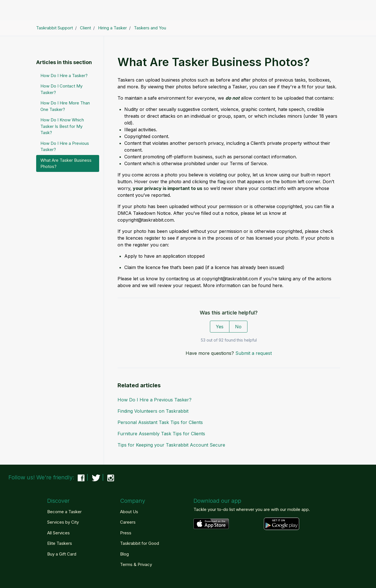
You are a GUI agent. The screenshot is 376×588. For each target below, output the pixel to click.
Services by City (63, 522)
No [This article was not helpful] (238, 327)
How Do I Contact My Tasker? (61, 89)
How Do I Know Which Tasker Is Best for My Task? (62, 126)
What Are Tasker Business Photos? (66, 163)
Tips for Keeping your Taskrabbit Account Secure (171, 445)
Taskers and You (150, 28)
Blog (124, 554)
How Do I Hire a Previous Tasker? (155, 400)
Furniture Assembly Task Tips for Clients (161, 434)
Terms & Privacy (136, 564)
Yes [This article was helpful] (220, 327)
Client (85, 28)
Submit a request (254, 353)
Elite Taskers (60, 543)
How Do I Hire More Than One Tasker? (65, 106)
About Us (129, 512)
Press (126, 533)
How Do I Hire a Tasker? (64, 76)
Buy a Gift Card (62, 554)
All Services (58, 533)
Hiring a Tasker (112, 28)
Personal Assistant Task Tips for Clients (160, 422)
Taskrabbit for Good (140, 543)
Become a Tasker (64, 512)
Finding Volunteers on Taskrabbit (153, 411)
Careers (128, 522)
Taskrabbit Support (55, 28)
